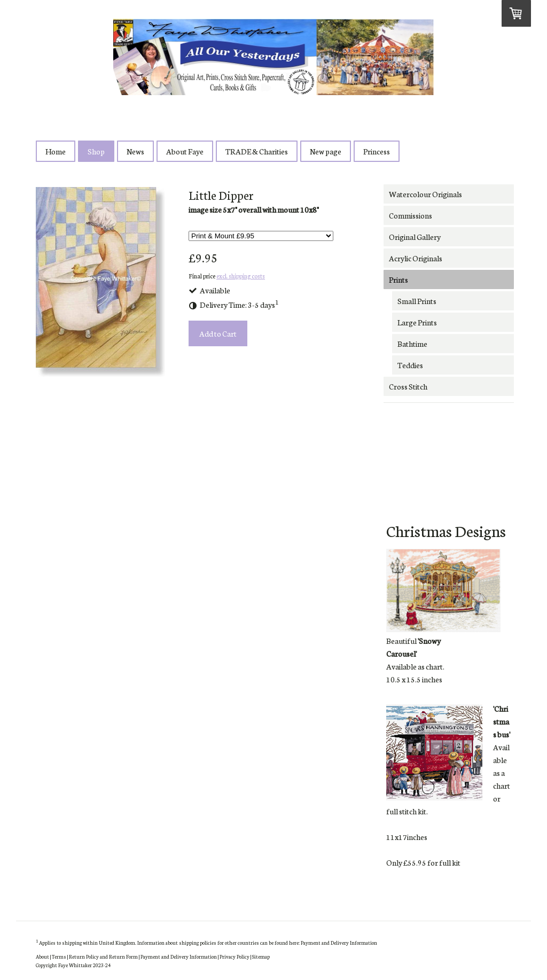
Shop (96, 151)
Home (56, 151)
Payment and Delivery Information (339, 942)
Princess (377, 151)
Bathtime (412, 344)
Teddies (410, 365)
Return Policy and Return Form (103, 956)
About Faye (185, 151)
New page (326, 151)
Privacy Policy (235, 956)
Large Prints (417, 322)
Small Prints (417, 301)
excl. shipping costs (241, 276)
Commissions (411, 215)
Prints (398, 279)
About (42, 956)
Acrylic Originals (416, 258)
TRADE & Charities (257, 151)
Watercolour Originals (425, 194)
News (135, 151)
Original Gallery (415, 237)
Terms (59, 956)
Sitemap (261, 956)
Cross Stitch (408, 386)
